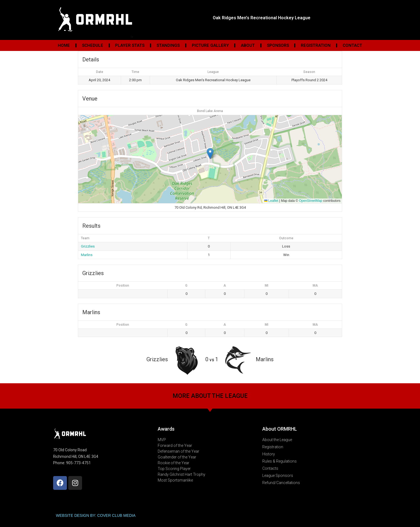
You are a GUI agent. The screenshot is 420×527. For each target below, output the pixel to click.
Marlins (87, 255)
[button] (210, 154)
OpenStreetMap (311, 201)
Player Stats (130, 45)
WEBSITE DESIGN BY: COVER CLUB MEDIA (96, 515)
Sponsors (278, 45)
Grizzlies (88, 246)
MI (267, 286)
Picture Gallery (210, 45)
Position (123, 286)
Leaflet (271, 201)
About (248, 45)
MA (315, 286)
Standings (168, 45)
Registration (316, 45)
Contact (352, 45)
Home (64, 45)
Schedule (93, 45)
